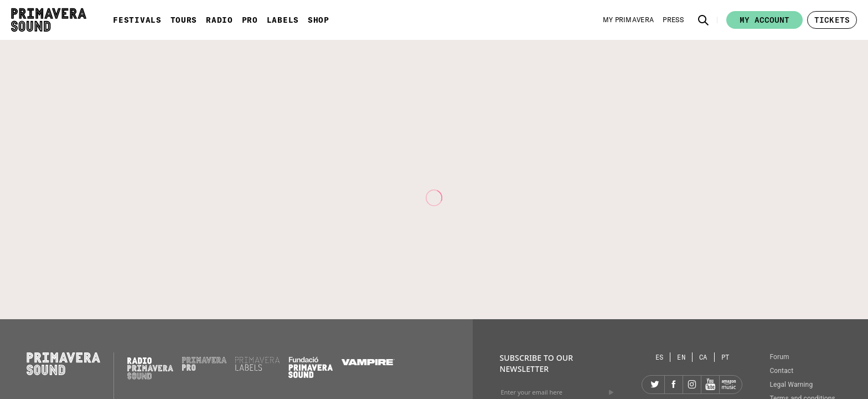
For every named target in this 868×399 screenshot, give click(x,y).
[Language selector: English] (681, 357)
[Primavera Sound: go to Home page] (49, 20)
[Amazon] (728, 385)
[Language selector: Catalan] (704, 357)
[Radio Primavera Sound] (150, 368)
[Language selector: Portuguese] (725, 357)
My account (764, 20)
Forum (779, 357)
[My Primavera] (629, 20)
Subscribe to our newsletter (536, 363)
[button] (704, 20)
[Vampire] (368, 362)
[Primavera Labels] (257, 368)
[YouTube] (710, 385)
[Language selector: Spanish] (660, 357)
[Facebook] (674, 385)
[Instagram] (692, 385)
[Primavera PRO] (204, 368)
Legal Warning (791, 385)
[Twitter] (655, 385)
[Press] (673, 20)
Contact (781, 371)
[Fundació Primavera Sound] (311, 375)
